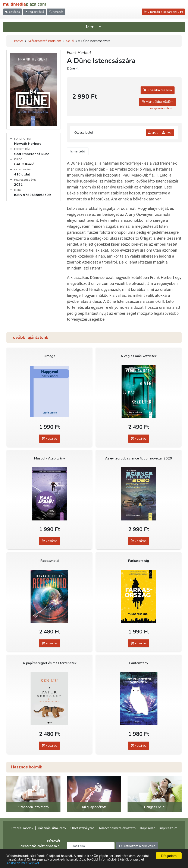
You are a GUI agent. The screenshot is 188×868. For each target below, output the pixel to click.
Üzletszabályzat (82, 828)
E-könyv (17, 41)
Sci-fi (70, 41)
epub (153, 133)
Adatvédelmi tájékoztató (117, 828)
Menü (94, 27)
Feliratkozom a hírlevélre (137, 846)
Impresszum (168, 828)
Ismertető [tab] (78, 151)
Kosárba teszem (158, 90)
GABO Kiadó (24, 164)
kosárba (49, 439)
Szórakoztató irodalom (44, 41)
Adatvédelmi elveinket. (23, 863)
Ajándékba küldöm (157, 102)
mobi (167, 133)
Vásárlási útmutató (52, 828)
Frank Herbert (79, 53)
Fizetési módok (22, 828)
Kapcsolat (148, 828)
